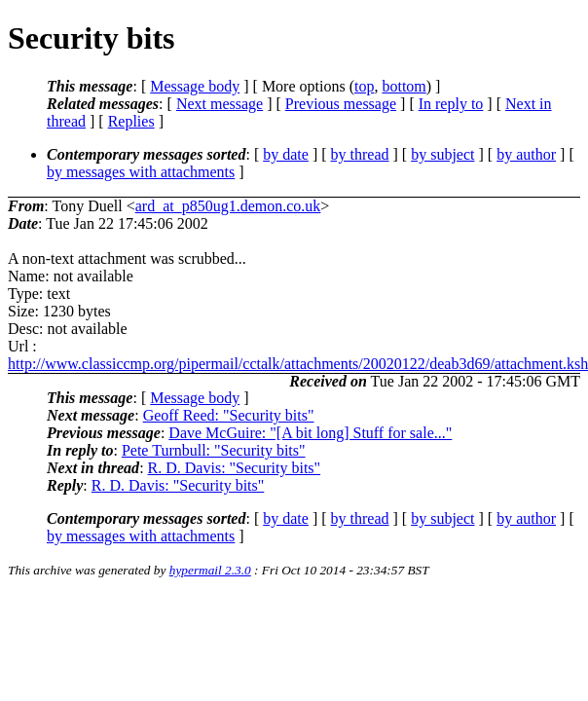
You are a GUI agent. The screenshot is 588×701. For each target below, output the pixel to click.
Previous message (341, 104)
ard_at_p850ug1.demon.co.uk (228, 206)
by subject (442, 154)
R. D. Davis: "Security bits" (235, 468)
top (364, 86)
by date (286, 154)
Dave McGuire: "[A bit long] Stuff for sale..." (310, 433)
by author (526, 154)
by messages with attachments (141, 172)
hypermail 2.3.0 (210, 570)
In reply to (451, 104)
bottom (404, 86)
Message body (195, 86)
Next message (220, 104)
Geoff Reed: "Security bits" (229, 415)
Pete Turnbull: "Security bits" (214, 450)
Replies (131, 121)
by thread (360, 154)
